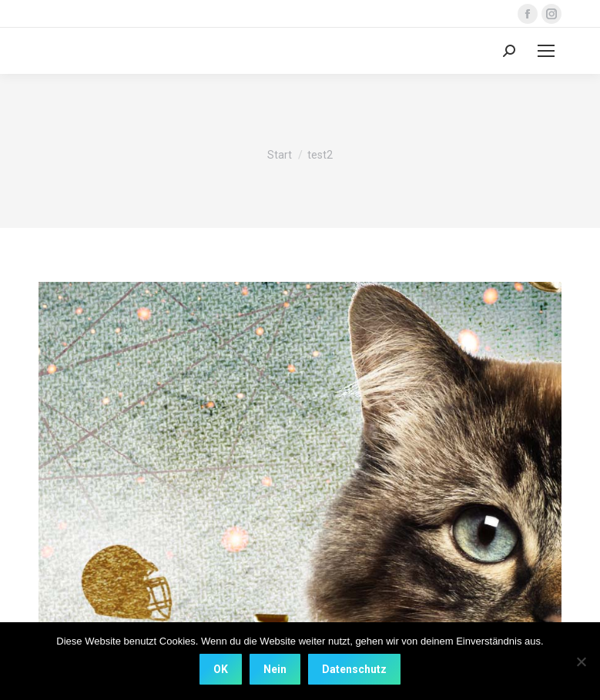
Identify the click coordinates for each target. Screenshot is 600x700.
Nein (275, 669)
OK (221, 669)
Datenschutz (354, 669)
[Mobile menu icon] (546, 51)
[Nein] (581, 661)
